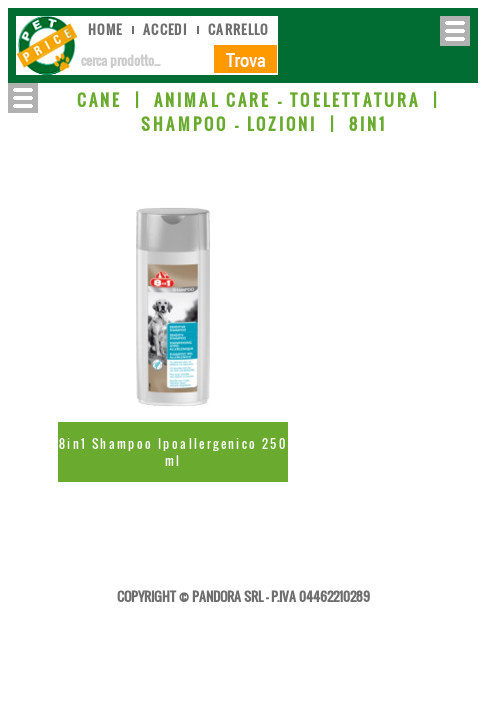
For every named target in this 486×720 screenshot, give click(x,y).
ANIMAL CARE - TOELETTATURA (287, 100)
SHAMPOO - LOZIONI (229, 124)
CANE (100, 100)
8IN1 (368, 124)
